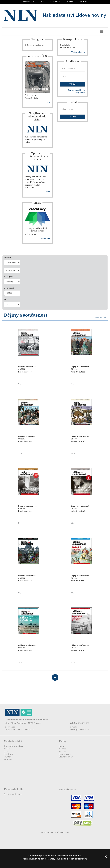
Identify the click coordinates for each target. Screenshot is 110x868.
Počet (7, 299)
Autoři (7, 749)
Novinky (63, 749)
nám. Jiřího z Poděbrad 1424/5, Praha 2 (23, 723)
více (48, 103)
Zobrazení (9, 288)
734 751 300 (84, 723)
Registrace (80, 93)
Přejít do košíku (78, 52)
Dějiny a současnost (35, 45)
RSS (42, 2)
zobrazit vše (101, 317)
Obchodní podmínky (13, 746)
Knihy (61, 746)
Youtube (83, 2)
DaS (6, 752)
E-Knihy (62, 752)
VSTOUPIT (45, 238)
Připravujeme (65, 754)
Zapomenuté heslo (77, 90)
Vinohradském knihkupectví (35, 720)
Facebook (55, 2)
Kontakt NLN (29, 2)
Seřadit (8, 258)
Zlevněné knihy (66, 757)
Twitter (70, 2)
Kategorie (9, 277)
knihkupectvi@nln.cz (79, 730)
